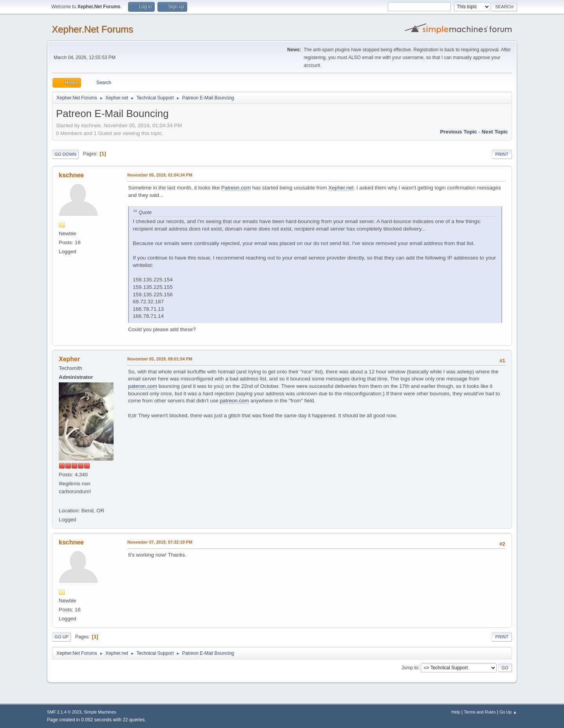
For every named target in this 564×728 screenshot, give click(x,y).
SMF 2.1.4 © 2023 (64, 712)
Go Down (65, 154)
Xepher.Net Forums (92, 29)
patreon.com (234, 401)
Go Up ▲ (508, 712)
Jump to (410, 667)
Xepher (69, 359)
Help (456, 712)
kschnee (71, 175)
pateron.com (143, 386)
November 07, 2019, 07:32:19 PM (160, 542)
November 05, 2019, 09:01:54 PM (160, 359)
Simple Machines (100, 712)
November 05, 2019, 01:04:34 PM (160, 175)
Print (502, 154)
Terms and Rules (480, 712)
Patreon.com (236, 188)
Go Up (61, 637)
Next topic (495, 132)
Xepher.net (341, 188)
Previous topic (458, 132)
